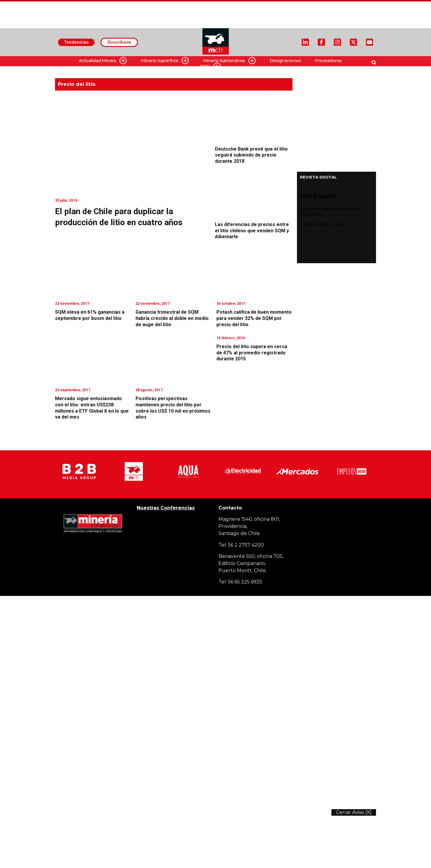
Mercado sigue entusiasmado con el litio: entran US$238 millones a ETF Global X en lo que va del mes (92, 408)
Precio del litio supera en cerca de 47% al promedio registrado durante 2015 (252, 353)
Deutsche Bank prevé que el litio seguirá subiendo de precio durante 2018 (251, 155)
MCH (210, 66)
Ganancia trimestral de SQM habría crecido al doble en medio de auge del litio (172, 318)
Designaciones (286, 61)
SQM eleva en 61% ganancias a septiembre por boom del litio (90, 315)
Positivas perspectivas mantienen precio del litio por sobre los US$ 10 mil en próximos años (173, 408)
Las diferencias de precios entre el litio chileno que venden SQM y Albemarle (252, 231)
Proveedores (328, 61)
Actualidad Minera (103, 61)
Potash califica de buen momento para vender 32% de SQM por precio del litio (254, 318)
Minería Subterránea (229, 61)
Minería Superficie (165, 61)
